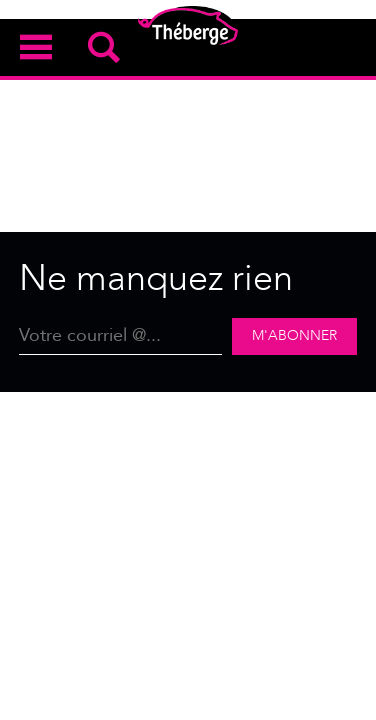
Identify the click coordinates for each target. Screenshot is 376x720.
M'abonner (294, 335)
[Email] (120, 336)
